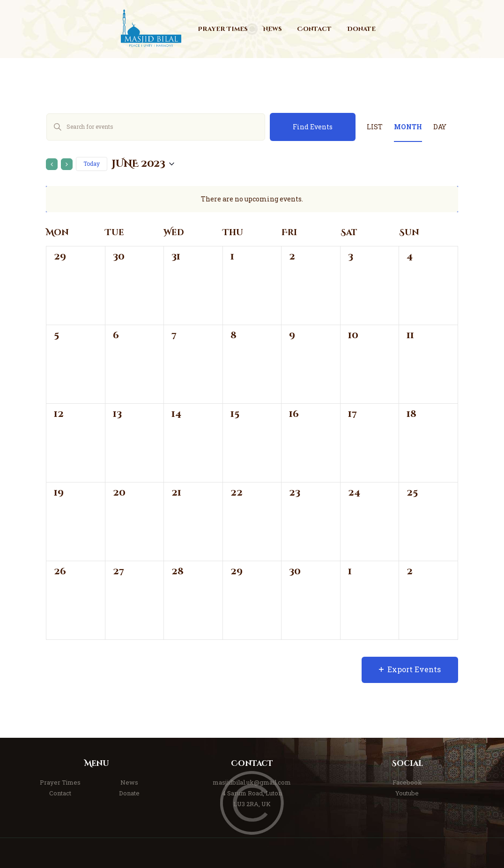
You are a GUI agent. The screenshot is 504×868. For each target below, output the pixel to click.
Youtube (407, 793)
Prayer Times (60, 782)
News (129, 782)
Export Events (410, 669)
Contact (60, 793)
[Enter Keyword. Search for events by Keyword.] (156, 127)
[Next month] (67, 164)
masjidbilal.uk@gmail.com (252, 782)
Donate (129, 793)
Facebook (407, 782)
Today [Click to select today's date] (92, 163)
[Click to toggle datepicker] (143, 164)
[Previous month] (52, 164)
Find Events (313, 127)
